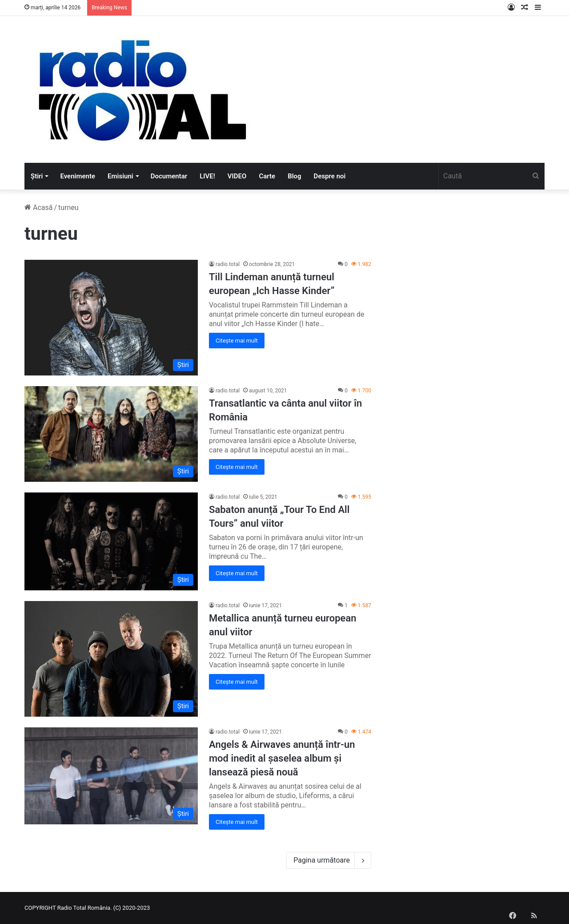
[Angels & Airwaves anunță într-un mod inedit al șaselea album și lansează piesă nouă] (111, 776)
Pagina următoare (329, 860)
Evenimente (78, 176)
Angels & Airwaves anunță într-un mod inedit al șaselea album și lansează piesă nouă (282, 758)
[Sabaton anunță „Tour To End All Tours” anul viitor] (111, 541)
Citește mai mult (237, 341)
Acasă (38, 208)
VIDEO (237, 176)
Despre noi (330, 176)
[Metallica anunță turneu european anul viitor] (111, 659)
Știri (37, 176)
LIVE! (207, 176)
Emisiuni (120, 176)
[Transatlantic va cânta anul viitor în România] (111, 434)
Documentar (169, 176)
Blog (294, 176)
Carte (267, 176)
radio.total (228, 264)
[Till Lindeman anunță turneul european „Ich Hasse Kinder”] (111, 318)
